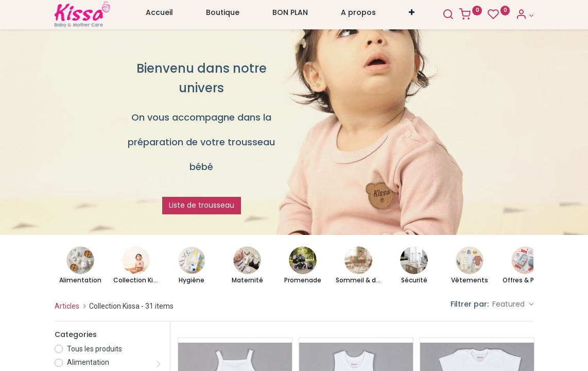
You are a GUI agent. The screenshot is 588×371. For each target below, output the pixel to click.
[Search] (448, 15)
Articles (67, 306)
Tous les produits (94, 349)
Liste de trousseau (202, 205)
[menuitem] (159, 15)
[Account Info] (524, 15)
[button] (412, 15)
